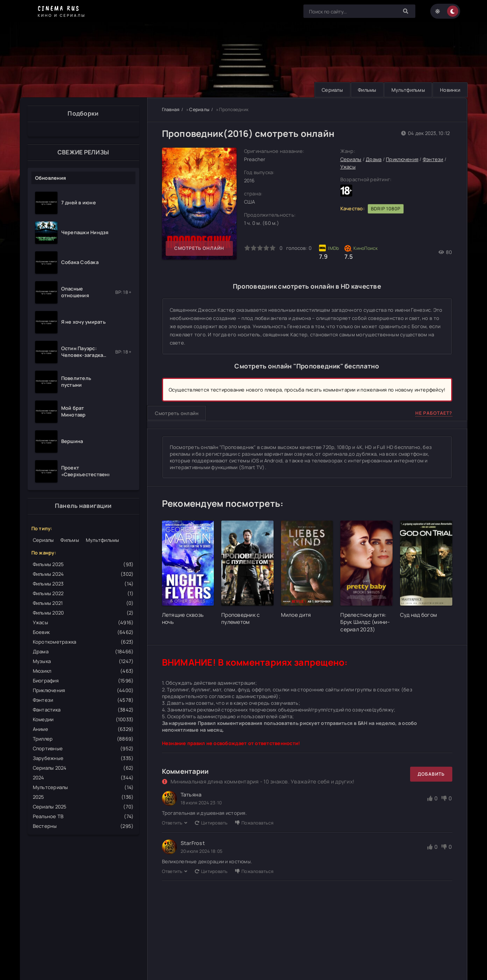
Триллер (83, 739)
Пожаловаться (254, 823)
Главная (171, 109)
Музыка (83, 661)
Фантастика (83, 710)
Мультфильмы (407, 90)
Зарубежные (83, 758)
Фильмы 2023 (83, 584)
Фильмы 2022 (83, 593)
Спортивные (83, 748)
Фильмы (365, 90)
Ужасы (83, 622)
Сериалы (330, 90)
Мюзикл (83, 671)
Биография (83, 681)
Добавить (431, 774)
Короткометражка (83, 642)
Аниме (83, 729)
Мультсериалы (83, 787)
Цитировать (211, 823)
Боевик (83, 632)
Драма (83, 651)
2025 (83, 797)
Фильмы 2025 (83, 564)
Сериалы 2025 (83, 807)
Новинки (450, 90)
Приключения (83, 690)
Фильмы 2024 (83, 574)
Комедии (83, 719)
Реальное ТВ (83, 816)
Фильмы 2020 (83, 613)
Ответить (175, 823)
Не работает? (434, 413)
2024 (83, 778)
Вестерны (83, 826)
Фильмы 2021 (83, 603)
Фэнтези (83, 700)
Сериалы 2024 (83, 768)
